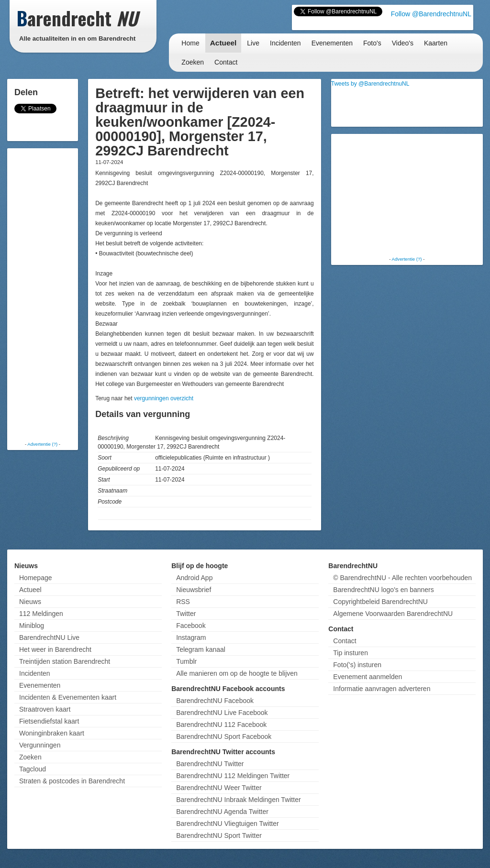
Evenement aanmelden (367, 677)
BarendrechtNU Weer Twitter (219, 788)
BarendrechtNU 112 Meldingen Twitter (233, 776)
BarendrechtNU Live (49, 637)
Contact (226, 62)
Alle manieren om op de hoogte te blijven (237, 673)
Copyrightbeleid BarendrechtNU (380, 602)
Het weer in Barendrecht (55, 649)
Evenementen (332, 43)
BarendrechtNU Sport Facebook (224, 736)
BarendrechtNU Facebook (215, 701)
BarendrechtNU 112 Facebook (221, 725)
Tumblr (186, 661)
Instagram (191, 637)
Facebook (191, 626)
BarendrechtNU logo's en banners (383, 590)
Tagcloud (33, 769)
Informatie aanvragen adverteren (382, 689)
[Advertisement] (48, 294)
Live (253, 43)
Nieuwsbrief (194, 590)
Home (190, 43)
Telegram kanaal (201, 649)
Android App (194, 578)
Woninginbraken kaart (52, 733)
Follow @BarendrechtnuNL (431, 14)
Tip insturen (351, 653)
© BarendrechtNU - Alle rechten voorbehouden (402, 578)
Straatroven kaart (45, 709)
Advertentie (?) (42, 444)
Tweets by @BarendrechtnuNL (370, 84)
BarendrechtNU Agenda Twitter (222, 812)
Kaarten (436, 43)
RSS (183, 602)
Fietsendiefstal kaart (49, 721)
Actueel (223, 43)
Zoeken (193, 62)
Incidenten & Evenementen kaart (68, 697)
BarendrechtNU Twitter (210, 764)
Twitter (186, 614)
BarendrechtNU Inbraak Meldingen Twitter (238, 800)
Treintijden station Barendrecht (65, 661)
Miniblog (32, 626)
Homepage (36, 578)
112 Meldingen (41, 614)
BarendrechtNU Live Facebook (222, 713)
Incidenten (285, 43)
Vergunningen (40, 745)
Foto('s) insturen (357, 665)
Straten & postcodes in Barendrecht (72, 781)
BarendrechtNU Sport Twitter (219, 835)
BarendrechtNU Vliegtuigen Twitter (228, 824)
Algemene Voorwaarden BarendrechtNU (393, 614)
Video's (403, 43)
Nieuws (30, 602)
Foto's (372, 43)
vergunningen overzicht (164, 398)
